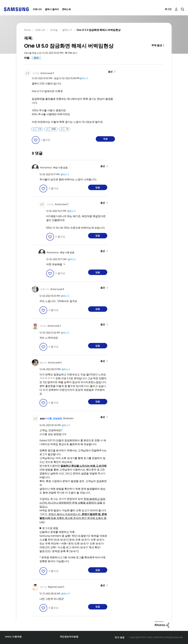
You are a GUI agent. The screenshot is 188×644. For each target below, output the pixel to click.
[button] (109, 72)
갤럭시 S (84, 78)
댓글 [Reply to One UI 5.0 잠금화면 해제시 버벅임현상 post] (105, 139)
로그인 (168, 9)
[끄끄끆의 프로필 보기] (36, 73)
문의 (36, 58)
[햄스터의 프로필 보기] (43, 363)
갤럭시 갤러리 (52, 9)
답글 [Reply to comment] (98, 187)
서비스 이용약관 (13, 637)
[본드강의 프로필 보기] (43, 587)
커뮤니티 (37, 9)
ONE (54, 129)
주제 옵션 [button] (157, 45)
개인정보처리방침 (69, 637)
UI (67, 129)
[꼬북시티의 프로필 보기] (45, 289)
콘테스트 (67, 9)
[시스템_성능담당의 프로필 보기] (53, 418)
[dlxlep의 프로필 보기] (43, 326)
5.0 (40, 129)
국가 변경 (120, 638)
